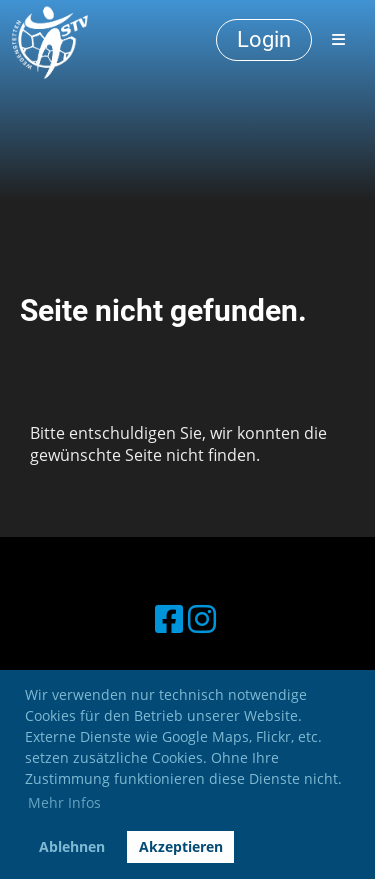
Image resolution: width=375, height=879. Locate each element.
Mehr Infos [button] (64, 802)
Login (264, 39)
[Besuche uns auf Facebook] (169, 618)
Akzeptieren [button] (181, 846)
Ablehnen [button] (72, 846)
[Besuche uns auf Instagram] (202, 618)
